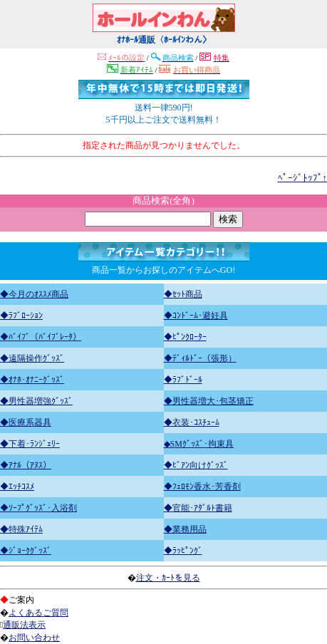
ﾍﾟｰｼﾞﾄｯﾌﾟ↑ (303, 178)
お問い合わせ (34, 638)
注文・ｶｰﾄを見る (168, 578)
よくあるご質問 (38, 613)
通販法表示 (24, 625)
